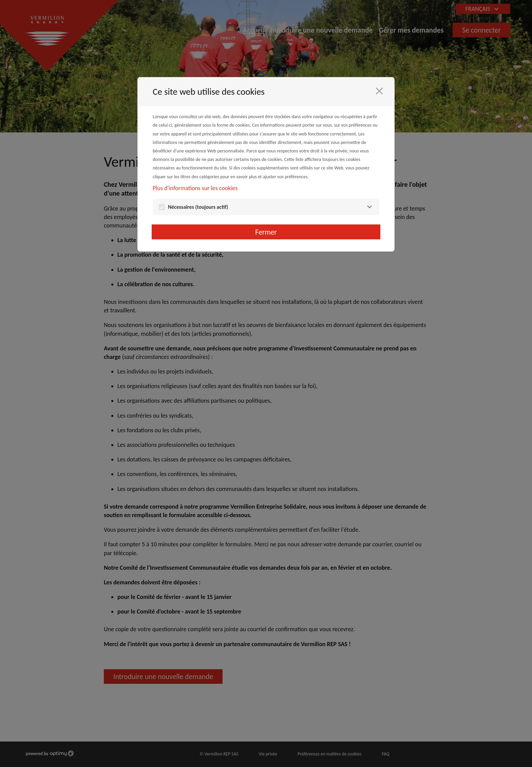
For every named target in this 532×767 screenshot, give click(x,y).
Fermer (266, 232)
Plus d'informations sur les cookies (195, 188)
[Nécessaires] (369, 207)
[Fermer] (379, 91)
